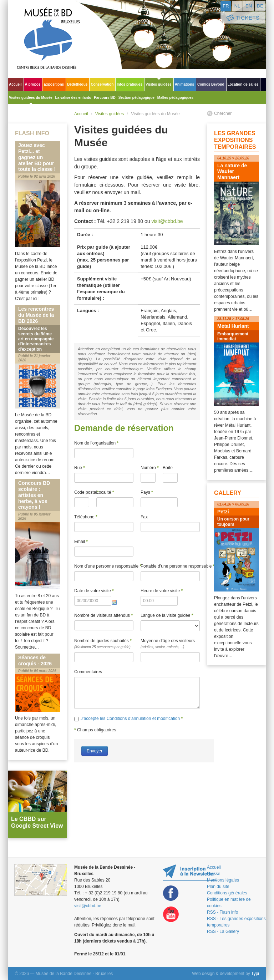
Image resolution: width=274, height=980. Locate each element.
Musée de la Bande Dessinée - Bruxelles (65, 37)
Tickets (242, 18)
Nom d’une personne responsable (104, 566)
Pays (147, 492)
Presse (214, 874)
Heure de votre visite (162, 591)
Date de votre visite (94, 591)
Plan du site (218, 887)
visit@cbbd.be (167, 221)
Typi (255, 974)
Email (81, 542)
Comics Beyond (211, 84)
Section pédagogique (136, 98)
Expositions (54, 84)
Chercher (223, 113)
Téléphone (86, 517)
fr (226, 6)
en (249, 6)
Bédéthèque (77, 84)
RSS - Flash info (222, 912)
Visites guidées (159, 84)
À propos (33, 84)
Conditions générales (227, 893)
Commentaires (88, 672)
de (260, 6)
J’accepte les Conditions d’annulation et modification (131, 719)
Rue (80, 468)
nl (237, 6)
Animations (184, 84)
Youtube (171, 915)
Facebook (171, 893)
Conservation (102, 84)
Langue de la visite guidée (167, 615)
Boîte (168, 468)
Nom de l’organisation (96, 443)
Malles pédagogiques (175, 98)
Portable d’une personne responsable (170, 566)
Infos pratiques (130, 84)
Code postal (82, 492)
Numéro (148, 468)
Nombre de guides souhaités (104, 644)
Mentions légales (223, 880)
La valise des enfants (73, 98)
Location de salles (243, 84)
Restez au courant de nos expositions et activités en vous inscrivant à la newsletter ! (190, 872)
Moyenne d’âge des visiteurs (170, 644)
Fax (144, 517)
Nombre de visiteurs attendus (103, 615)
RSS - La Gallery (223, 931)
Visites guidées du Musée (31, 98)
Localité (105, 492)
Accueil (15, 84)
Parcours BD (105, 98)
